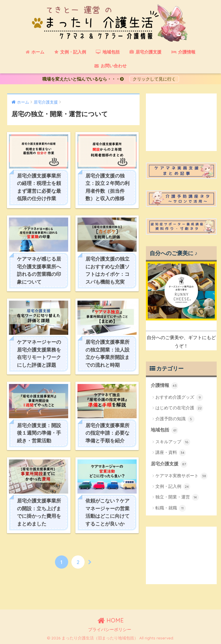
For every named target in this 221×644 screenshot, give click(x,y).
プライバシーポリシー (110, 630)
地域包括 (164, 430)
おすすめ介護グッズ (179, 398)
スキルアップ (173, 442)
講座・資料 (171, 453)
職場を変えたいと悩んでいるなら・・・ (85, 79)
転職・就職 (171, 508)
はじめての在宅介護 (179, 408)
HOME (111, 620)
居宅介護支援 (169, 464)
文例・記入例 (173, 487)
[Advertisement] (181, 122)
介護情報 (164, 386)
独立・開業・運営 (177, 497)
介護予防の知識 (175, 419)
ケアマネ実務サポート (181, 476)
